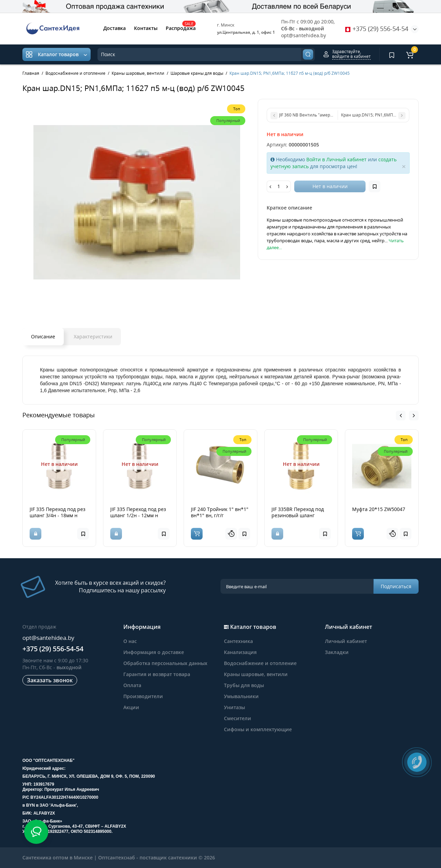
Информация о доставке (154, 652)
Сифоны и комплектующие (258, 729)
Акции (131, 707)
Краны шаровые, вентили (256, 674)
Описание (43, 336)
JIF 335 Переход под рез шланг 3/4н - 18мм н (58, 512)
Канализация (240, 652)
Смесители (238, 718)
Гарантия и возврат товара (157, 674)
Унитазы (234, 707)
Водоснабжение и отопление (260, 663)
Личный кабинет (346, 641)
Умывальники (241, 696)
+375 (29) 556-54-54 (377, 29)
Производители (143, 696)
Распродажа (181, 28)
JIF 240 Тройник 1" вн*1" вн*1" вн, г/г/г (220, 512)
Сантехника (238, 641)
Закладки (337, 652)
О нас (130, 641)
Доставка (115, 28)
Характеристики (93, 336)
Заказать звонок (50, 680)
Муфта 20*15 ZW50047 (379, 509)
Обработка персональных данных (165, 663)
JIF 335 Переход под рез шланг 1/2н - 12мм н (138, 512)
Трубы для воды (244, 685)
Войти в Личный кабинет (336, 159)
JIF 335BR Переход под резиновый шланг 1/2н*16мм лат (298, 515)
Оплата (132, 685)
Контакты (146, 28)
